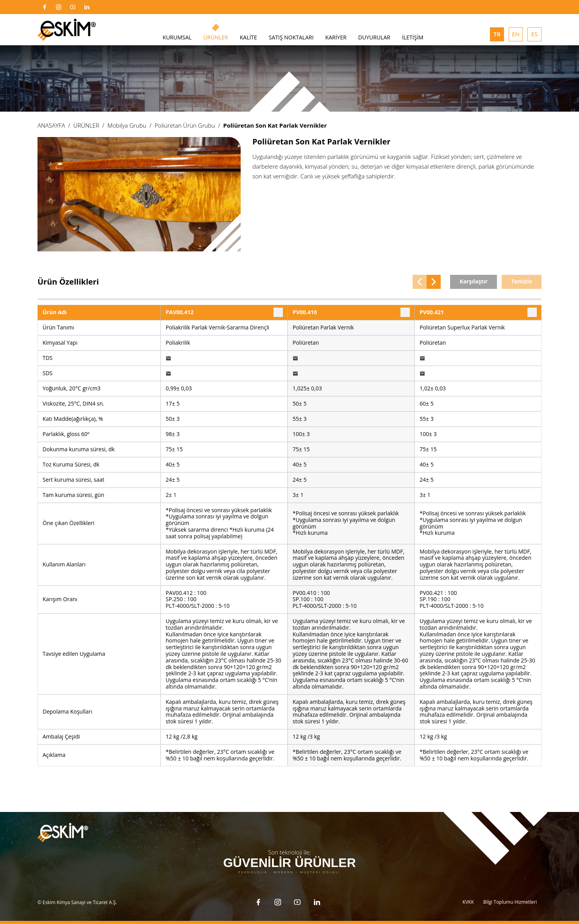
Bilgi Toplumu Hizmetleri (510, 902)
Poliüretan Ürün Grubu (185, 125)
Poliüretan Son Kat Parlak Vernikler (275, 125)
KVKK (468, 902)
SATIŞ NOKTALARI (291, 37)
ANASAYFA (51, 125)
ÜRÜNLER (215, 37)
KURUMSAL (177, 37)
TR (497, 34)
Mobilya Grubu (127, 125)
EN (516, 34)
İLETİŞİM (413, 37)
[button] (420, 282)
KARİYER (336, 37)
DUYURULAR (374, 37)
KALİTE (248, 37)
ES (535, 34)
